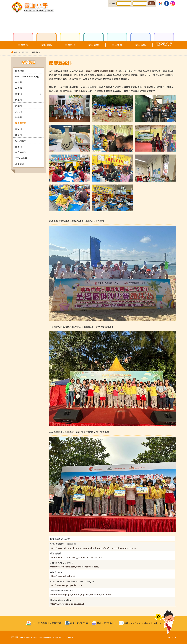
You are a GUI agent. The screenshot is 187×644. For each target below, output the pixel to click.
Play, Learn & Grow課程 (27, 77)
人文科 (19, 112)
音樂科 (19, 129)
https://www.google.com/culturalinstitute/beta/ (75, 567)
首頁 (16, 52)
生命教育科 (21, 152)
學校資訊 (47, 44)
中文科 (19, 88)
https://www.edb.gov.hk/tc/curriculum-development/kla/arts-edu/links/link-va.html (93, 548)
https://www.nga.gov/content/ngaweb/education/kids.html (80, 595)
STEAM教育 (21, 158)
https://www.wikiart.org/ (62, 576)
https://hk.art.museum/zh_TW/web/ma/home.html (76, 557)
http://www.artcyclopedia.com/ (66, 585)
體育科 (19, 135)
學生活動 (93, 44)
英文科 (19, 94)
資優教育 (20, 164)
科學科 (19, 117)
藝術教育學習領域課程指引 (99, 71)
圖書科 (19, 147)
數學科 (19, 100)
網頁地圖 (15, 637)
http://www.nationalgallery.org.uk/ (68, 604)
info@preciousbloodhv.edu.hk (146, 623)
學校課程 (70, 44)
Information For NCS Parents (164, 44)
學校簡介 (23, 44)
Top (159, 617)
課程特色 (20, 71)
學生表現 (140, 44)
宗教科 (19, 82)
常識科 (19, 106)
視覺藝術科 (21, 123)
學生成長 (117, 44)
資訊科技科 (21, 141)
